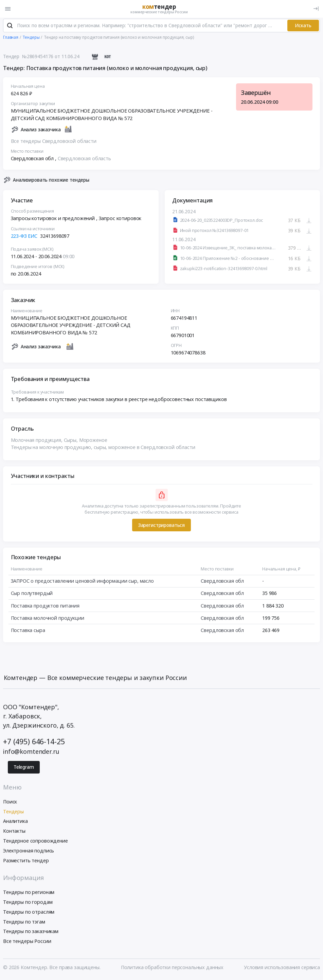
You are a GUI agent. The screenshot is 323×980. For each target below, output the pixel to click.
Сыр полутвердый (32, 595)
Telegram (24, 768)
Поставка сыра (28, 632)
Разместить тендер (26, 861)
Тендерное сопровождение (35, 842)
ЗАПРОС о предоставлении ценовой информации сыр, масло (82, 582)
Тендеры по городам (28, 903)
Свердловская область (84, 160)
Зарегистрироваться (161, 527)
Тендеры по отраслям (29, 913)
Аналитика (15, 822)
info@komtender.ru (31, 753)
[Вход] (316, 9)
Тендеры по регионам (29, 893)
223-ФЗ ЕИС (24, 237)
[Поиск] (10, 27)
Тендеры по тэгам (24, 923)
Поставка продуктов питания (45, 607)
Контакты (14, 832)
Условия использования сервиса (282, 968)
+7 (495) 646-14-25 (34, 743)
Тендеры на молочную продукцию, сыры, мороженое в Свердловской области (103, 449)
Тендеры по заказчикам (31, 933)
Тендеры (13, 812)
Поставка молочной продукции (48, 619)
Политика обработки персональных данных (172, 968)
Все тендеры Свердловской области (54, 142)
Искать (303, 27)
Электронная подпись (29, 852)
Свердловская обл (222, 582)
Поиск (10, 803)
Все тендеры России (27, 942)
